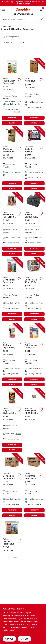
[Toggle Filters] (43, 42)
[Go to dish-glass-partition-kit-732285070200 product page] (12, 540)
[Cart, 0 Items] (41, 10)
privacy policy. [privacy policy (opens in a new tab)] (14, 624)
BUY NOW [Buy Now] (12, 123)
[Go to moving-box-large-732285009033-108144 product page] (12, 486)
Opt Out (24, 639)
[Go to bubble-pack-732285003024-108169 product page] (34, 290)
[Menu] (4, 10)
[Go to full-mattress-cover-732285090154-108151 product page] (34, 355)
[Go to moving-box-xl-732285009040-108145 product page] (34, 420)
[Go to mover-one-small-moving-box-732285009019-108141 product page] (34, 486)
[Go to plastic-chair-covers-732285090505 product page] (12, 92)
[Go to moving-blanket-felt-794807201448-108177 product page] (34, 224)
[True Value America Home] (23, 9)
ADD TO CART (12, 118)
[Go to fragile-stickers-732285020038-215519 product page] (12, 420)
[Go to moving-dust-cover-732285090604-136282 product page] (12, 290)
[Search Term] (23, 20)
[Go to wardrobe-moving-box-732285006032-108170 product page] (12, 159)
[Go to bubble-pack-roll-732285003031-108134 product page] (12, 224)
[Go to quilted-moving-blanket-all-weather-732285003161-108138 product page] (34, 159)
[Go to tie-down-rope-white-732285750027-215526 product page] (12, 355)
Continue (9, 639)
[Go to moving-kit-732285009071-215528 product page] (34, 92)
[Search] (43, 19)
